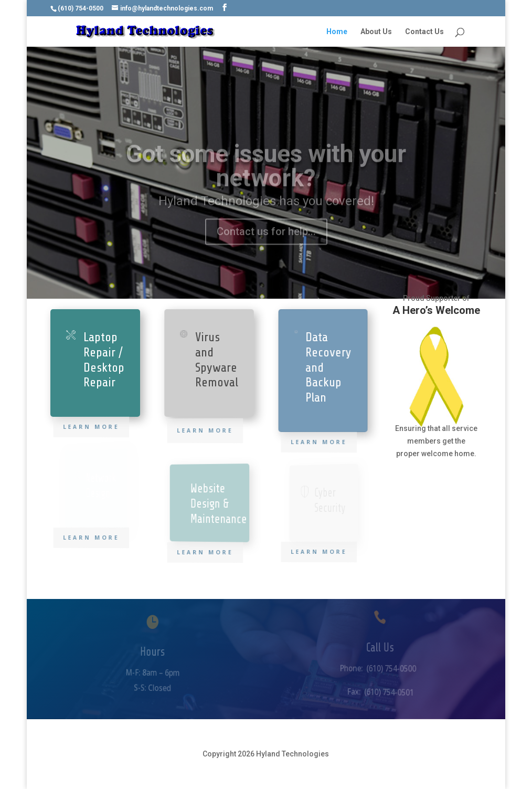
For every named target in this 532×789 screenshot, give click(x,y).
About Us (376, 32)
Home (337, 32)
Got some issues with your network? (266, 177)
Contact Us (424, 32)
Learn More (92, 427)
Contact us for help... (266, 243)
